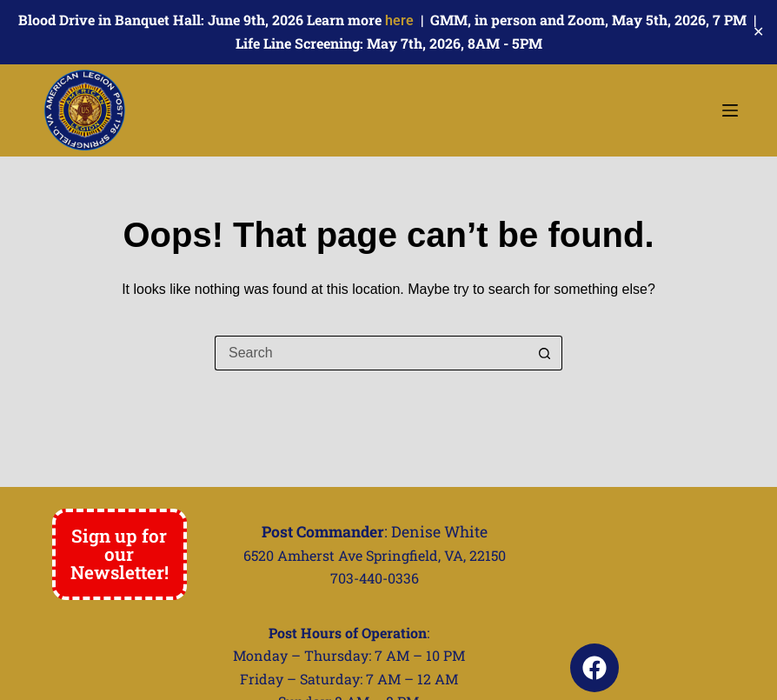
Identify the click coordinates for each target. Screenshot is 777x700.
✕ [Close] (758, 32)
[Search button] (545, 353)
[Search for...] (371, 353)
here (399, 20)
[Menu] (730, 110)
